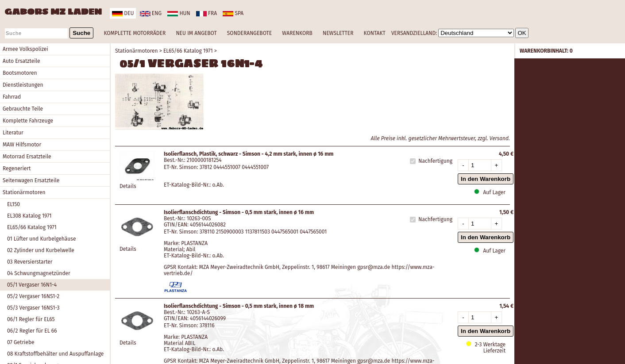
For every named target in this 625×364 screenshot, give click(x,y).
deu (123, 13)
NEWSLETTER (338, 33)
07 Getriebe (21, 342)
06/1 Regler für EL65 (31, 319)
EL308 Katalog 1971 (29, 216)
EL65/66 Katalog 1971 (32, 227)
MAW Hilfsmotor (22, 145)
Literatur (13, 133)
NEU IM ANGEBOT (196, 33)
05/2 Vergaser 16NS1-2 (33, 296)
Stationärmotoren (24, 192)
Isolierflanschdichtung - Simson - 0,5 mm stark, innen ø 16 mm (239, 212)
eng (151, 13)
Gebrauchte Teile (23, 109)
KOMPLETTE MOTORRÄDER (135, 33)
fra (206, 13)
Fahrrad (12, 97)
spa (233, 13)
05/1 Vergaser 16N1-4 (32, 285)
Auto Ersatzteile (21, 61)
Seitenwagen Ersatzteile (31, 180)
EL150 (14, 204)
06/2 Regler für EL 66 (32, 331)
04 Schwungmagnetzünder (39, 273)
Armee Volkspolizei (25, 49)
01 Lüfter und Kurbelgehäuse (42, 239)
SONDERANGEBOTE (249, 33)
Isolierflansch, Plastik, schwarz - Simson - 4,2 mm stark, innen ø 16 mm (249, 154)
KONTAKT (375, 33)
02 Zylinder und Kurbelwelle (41, 250)
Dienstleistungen (23, 85)
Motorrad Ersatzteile (27, 157)
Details (128, 186)
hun (179, 13)
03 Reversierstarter (30, 262)
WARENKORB (297, 33)
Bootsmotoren (20, 73)
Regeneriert (17, 169)
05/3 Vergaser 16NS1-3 (33, 308)
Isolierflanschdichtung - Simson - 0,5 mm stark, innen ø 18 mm (239, 306)
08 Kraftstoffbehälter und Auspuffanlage (55, 354)
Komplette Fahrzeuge (28, 121)
